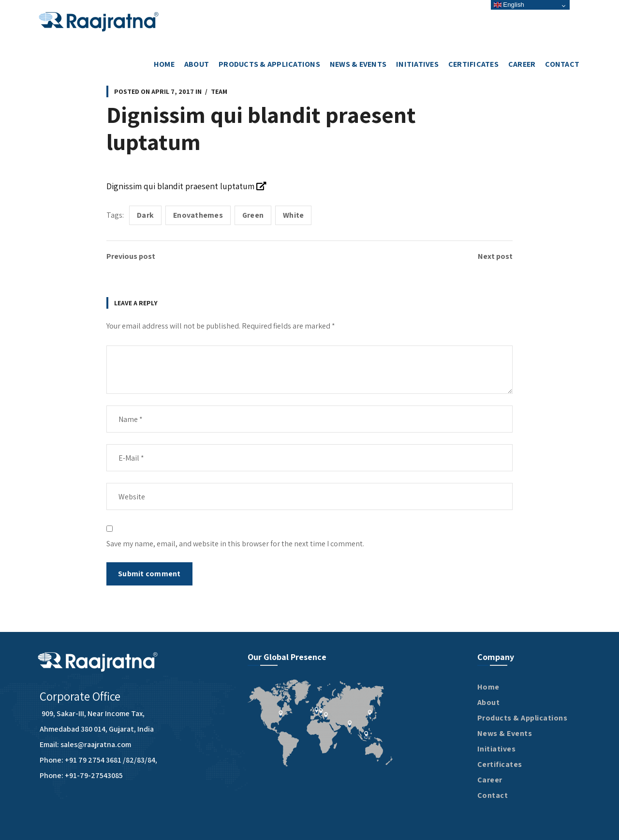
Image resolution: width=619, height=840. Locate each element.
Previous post (131, 256)
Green (253, 215)
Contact (493, 795)
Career (490, 780)
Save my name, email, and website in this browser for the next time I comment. (235, 544)
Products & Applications (523, 718)
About (489, 702)
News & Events (505, 733)
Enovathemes (198, 215)
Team (219, 91)
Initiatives (497, 749)
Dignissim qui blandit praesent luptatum (186, 186)
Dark (145, 215)
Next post (495, 256)
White (293, 215)
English (509, 5)
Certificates (500, 764)
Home (488, 687)
